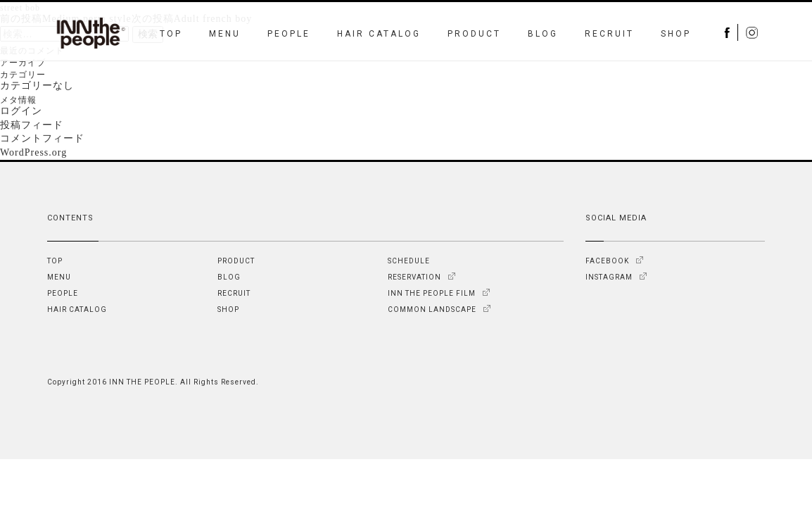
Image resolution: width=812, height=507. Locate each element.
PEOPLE (289, 34)
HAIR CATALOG (379, 34)
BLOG (543, 34)
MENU (225, 34)
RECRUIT (609, 34)
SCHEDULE (409, 261)
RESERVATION (414, 277)
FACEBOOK (607, 261)
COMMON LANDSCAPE (432, 309)
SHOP (676, 34)
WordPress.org (33, 152)
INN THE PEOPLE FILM (432, 293)
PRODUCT (474, 34)
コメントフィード (42, 138)
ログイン (21, 111)
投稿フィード (32, 125)
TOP (171, 34)
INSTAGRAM (609, 277)
